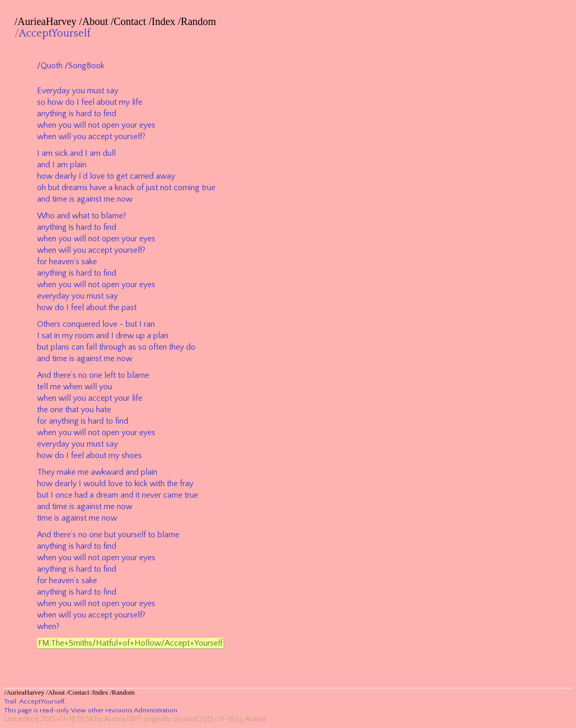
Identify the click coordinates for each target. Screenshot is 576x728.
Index (164, 21)
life (137, 102)
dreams (75, 188)
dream (107, 495)
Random (199, 21)
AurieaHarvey (47, 21)
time (60, 199)
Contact (130, 21)
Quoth (52, 66)
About (95, 21)
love (97, 176)
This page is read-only (37, 710)
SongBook (86, 66)
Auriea (115, 719)
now (125, 199)
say (112, 91)
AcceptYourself (55, 33)
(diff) (134, 719)
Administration (156, 710)
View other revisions (102, 710)
